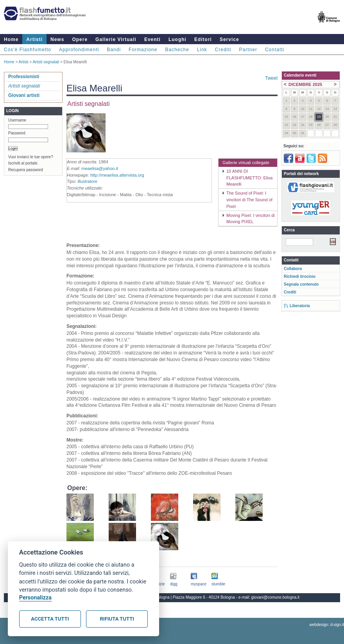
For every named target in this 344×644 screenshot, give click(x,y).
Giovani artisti (24, 95)
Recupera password (26, 170)
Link (202, 50)
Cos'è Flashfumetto (28, 50)
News (57, 39)
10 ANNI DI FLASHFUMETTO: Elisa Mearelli (249, 178)
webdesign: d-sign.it (327, 625)
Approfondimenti (79, 50)
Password (17, 133)
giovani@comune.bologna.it (276, 597)
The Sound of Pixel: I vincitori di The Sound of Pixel (249, 200)
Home (11, 39)
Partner (248, 50)
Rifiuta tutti (117, 619)
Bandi (114, 50)
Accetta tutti (50, 619)
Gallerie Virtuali (116, 39)
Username (17, 120)
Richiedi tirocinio (300, 276)
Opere (80, 39)
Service (229, 39)
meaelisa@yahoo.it (100, 168)
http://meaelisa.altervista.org (117, 175)
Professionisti (24, 77)
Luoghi (177, 39)
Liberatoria (300, 306)
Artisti (34, 39)
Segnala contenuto (301, 284)
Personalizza (35, 598)
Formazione (143, 50)
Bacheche (177, 50)
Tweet (271, 78)
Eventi (152, 39)
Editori (203, 39)
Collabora (293, 269)
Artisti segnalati (46, 62)
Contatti (275, 50)
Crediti (223, 50)
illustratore (87, 181)
